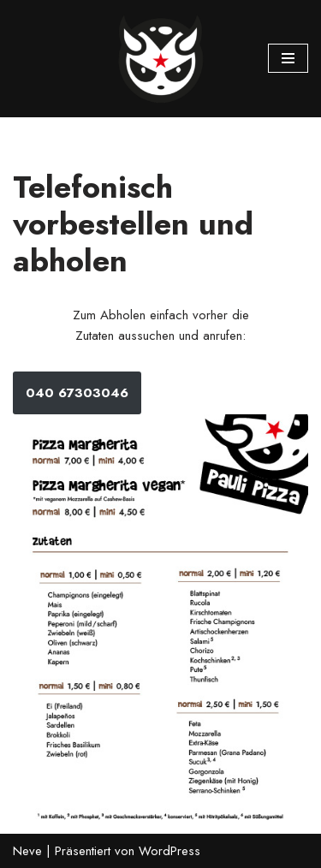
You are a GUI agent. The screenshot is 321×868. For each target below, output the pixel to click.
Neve (27, 851)
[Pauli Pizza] (161, 59)
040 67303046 (77, 393)
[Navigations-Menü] (288, 58)
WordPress (169, 851)
